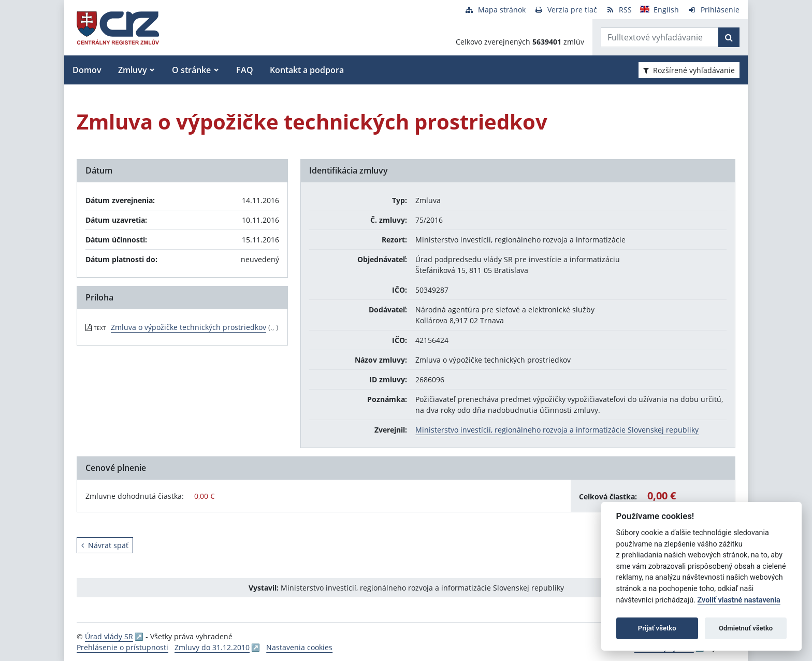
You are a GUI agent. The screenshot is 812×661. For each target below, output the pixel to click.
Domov (87, 70)
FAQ (245, 70)
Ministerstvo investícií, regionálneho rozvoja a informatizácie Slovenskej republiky (557, 430)
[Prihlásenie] (713, 10)
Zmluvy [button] (133, 70)
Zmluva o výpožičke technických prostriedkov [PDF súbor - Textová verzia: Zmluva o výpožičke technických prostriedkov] (189, 327)
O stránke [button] (191, 70)
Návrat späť (105, 545)
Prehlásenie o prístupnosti (122, 647)
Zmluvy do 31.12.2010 (212, 647)
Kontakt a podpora (307, 70)
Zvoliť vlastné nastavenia (739, 600)
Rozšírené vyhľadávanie (689, 70)
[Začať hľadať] (729, 37)
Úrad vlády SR (109, 636)
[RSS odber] (619, 10)
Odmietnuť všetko (746, 628)
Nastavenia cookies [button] (299, 647)
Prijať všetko (657, 628)
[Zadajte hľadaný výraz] (660, 37)
